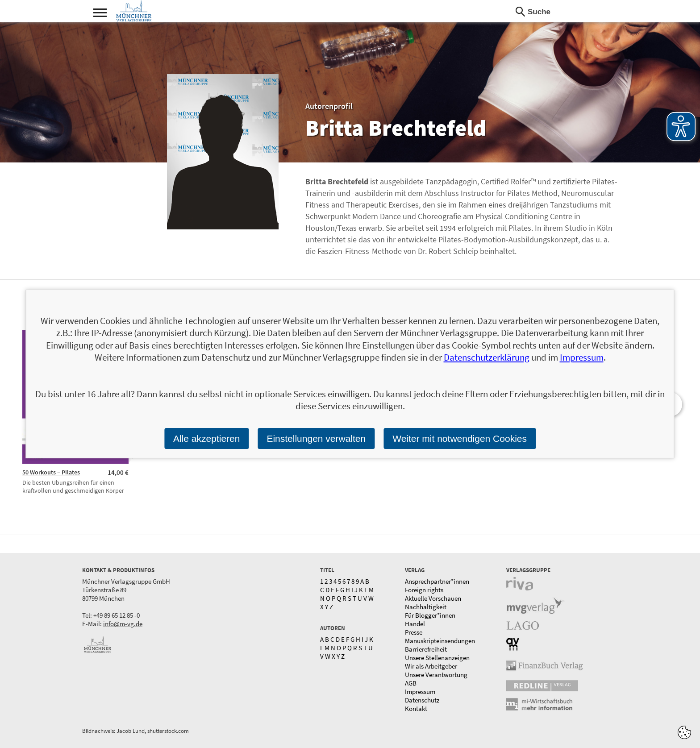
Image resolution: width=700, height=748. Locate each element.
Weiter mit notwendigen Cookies (460, 438)
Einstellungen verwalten (316, 438)
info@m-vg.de (123, 624)
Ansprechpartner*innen (437, 581)
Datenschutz (422, 700)
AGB (411, 683)
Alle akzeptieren (206, 438)
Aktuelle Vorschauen (433, 598)
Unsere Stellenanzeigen (437, 658)
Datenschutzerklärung (487, 357)
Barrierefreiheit (426, 649)
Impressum (420, 692)
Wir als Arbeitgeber (431, 666)
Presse (414, 632)
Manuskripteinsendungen (440, 641)
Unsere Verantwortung (436, 675)
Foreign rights (424, 590)
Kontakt (416, 709)
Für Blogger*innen (430, 615)
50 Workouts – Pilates (51, 472)
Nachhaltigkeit (426, 607)
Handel (415, 624)
